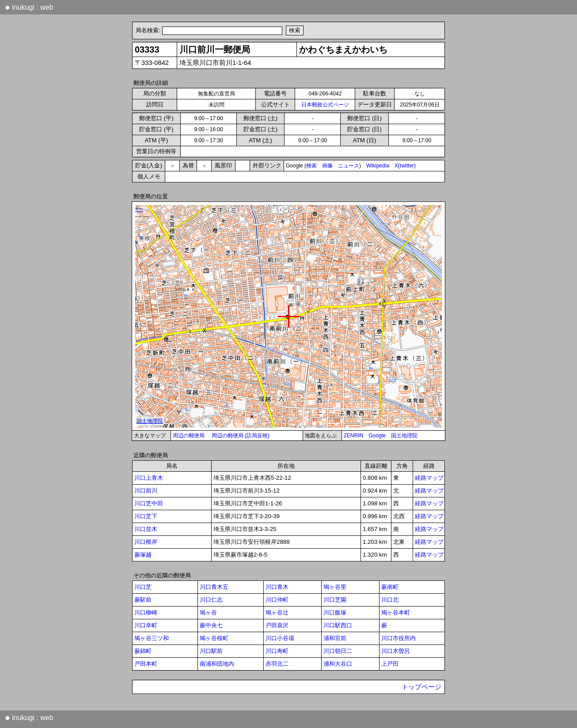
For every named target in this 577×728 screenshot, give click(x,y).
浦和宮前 (335, 638)
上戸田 (390, 664)
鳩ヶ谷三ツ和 (152, 638)
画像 (327, 166)
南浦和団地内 (217, 664)
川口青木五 (214, 587)
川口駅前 (211, 651)
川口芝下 (146, 516)
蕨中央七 (211, 625)
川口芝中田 (149, 503)
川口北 (390, 600)
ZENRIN (354, 436)
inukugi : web (29, 7)
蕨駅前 (143, 600)
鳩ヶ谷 (208, 612)
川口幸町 (146, 625)
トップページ (421, 687)
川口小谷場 (280, 638)
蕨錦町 (143, 651)
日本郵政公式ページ (325, 105)
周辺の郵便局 (189, 436)
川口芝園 (335, 600)
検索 (311, 166)
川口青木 (277, 587)
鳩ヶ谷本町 (396, 612)
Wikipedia (378, 166)
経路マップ (429, 478)
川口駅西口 (338, 625)
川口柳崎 (146, 612)
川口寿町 (277, 651)
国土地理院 (404, 436)
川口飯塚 (335, 612)
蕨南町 (390, 587)
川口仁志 (211, 600)
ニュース (349, 166)
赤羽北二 (277, 664)
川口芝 (143, 587)
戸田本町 (146, 664)
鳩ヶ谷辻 (277, 612)
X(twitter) (405, 166)
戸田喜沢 (277, 625)
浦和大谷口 (338, 664)
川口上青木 (149, 478)
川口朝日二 (338, 651)
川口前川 (146, 491)
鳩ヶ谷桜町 (214, 638)
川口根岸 (146, 542)
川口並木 (146, 529)
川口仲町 (277, 600)
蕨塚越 (143, 555)
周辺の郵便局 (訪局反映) (241, 436)
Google (377, 436)
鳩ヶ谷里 (335, 587)
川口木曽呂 (396, 651)
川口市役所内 (399, 638)
